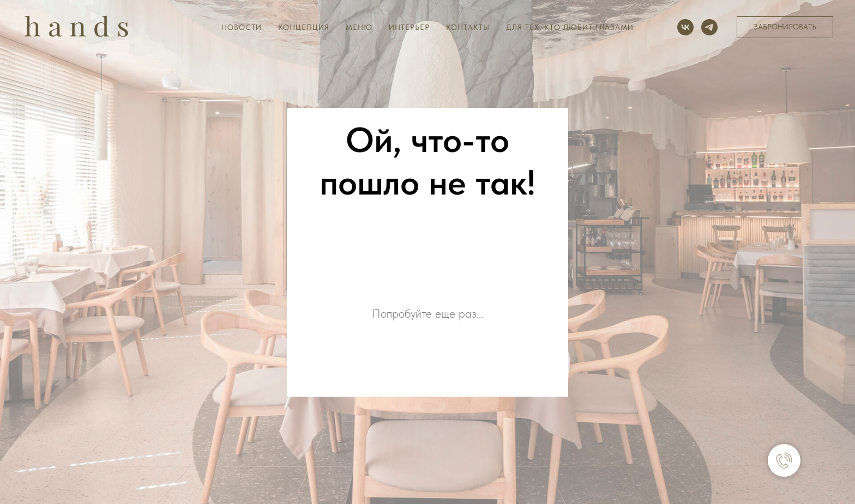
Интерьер (409, 27)
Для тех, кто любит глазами (570, 27)
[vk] (685, 27)
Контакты (468, 27)
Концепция (304, 27)
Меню (359, 27)
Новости (242, 27)
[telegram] (709, 27)
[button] (785, 27)
